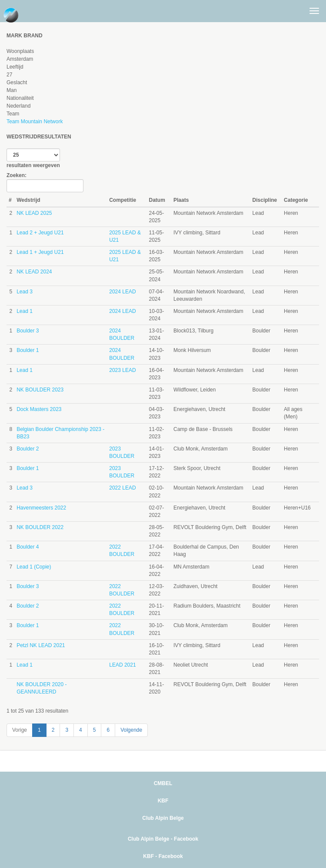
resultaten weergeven (33, 158)
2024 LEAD (122, 292)
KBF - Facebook (163, 856)
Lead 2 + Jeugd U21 (40, 233)
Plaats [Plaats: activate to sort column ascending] (181, 200)
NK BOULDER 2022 (40, 527)
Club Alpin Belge (163, 818)
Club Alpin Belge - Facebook (163, 839)
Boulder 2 (28, 449)
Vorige (20, 730)
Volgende (131, 730)
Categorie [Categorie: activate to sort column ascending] (296, 200)
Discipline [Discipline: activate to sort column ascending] (265, 200)
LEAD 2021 (122, 665)
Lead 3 (25, 292)
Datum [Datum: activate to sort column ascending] (157, 200)
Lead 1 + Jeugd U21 (40, 252)
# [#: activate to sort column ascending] (10, 200)
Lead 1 (25, 311)
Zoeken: (45, 182)
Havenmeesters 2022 (41, 508)
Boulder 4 (28, 547)
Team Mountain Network (35, 122)
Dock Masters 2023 (39, 409)
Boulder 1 (28, 350)
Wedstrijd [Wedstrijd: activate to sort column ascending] (28, 200)
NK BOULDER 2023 (40, 390)
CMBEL (163, 783)
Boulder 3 (28, 331)
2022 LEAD (122, 488)
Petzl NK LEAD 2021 (41, 645)
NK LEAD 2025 (34, 213)
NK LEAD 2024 (34, 272)
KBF (163, 801)
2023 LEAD (122, 370)
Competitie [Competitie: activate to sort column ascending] (123, 200)
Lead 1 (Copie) (34, 567)
